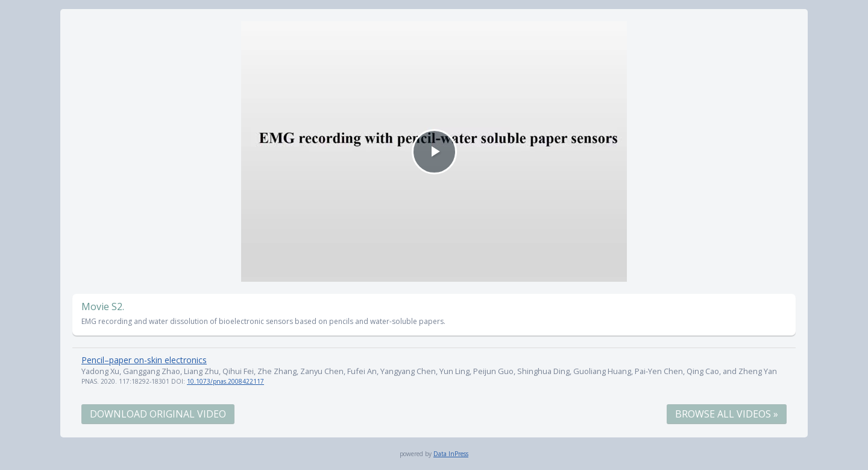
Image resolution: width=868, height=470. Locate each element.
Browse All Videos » (727, 414)
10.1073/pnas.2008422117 (225, 381)
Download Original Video (158, 414)
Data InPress (451, 454)
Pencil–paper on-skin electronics (144, 360)
